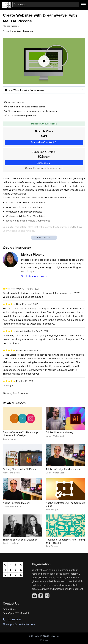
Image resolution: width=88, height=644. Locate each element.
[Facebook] (41, 596)
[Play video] (44, 61)
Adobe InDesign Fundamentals (63, 469)
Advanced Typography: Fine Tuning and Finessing (65, 541)
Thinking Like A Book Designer (20, 540)
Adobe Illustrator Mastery (59, 432)
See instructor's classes (34, 276)
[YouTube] (34, 596)
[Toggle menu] (83, 5)
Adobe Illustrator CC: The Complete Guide (65, 504)
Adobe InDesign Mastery (16, 503)
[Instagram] (47, 596)
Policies (44, 640)
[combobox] (46, 5)
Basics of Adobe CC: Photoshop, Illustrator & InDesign (21, 434)
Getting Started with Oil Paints (19, 469)
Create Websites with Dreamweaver (25, 90)
